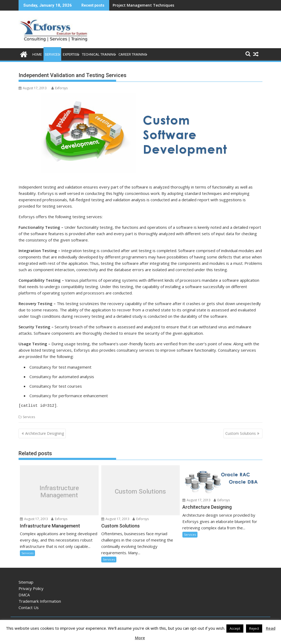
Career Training (133, 54)
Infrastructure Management (59, 491)
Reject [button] (254, 628)
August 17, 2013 (34, 518)
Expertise (71, 54)
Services (52, 54)
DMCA (24, 594)
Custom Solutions (241, 433)
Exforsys (60, 88)
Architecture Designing (45, 433)
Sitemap (26, 581)
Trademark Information (40, 600)
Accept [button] (235, 628)
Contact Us (29, 607)
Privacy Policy (31, 588)
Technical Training (99, 54)
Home (37, 54)
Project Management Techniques (143, 5)
